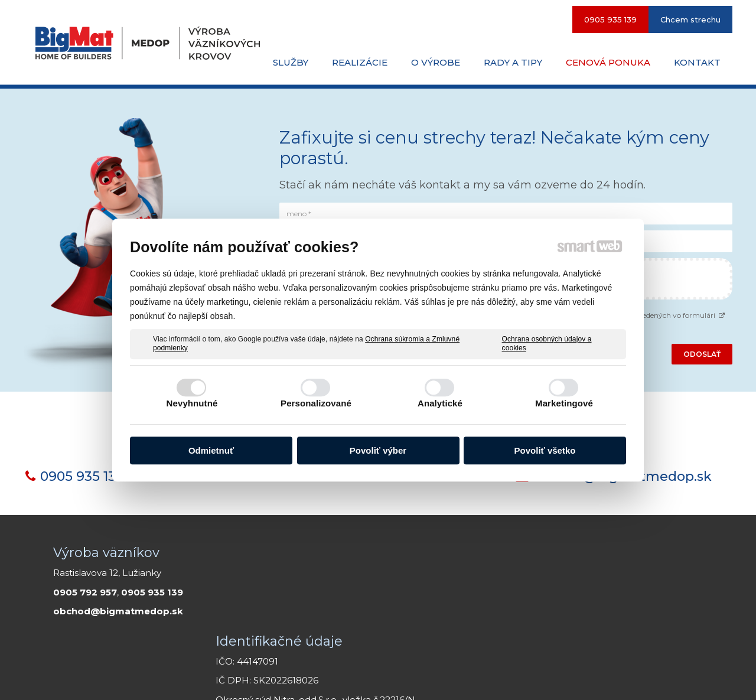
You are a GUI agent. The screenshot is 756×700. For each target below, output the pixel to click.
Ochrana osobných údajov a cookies (547, 344)
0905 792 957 (85, 592)
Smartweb (441, 676)
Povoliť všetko (545, 450)
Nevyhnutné (192, 403)
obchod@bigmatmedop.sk (118, 611)
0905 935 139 (82, 476)
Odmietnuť (211, 450)
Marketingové (564, 403)
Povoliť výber (378, 450)
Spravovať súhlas (632, 676)
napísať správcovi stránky (327, 676)
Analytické (440, 403)
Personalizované (316, 403)
